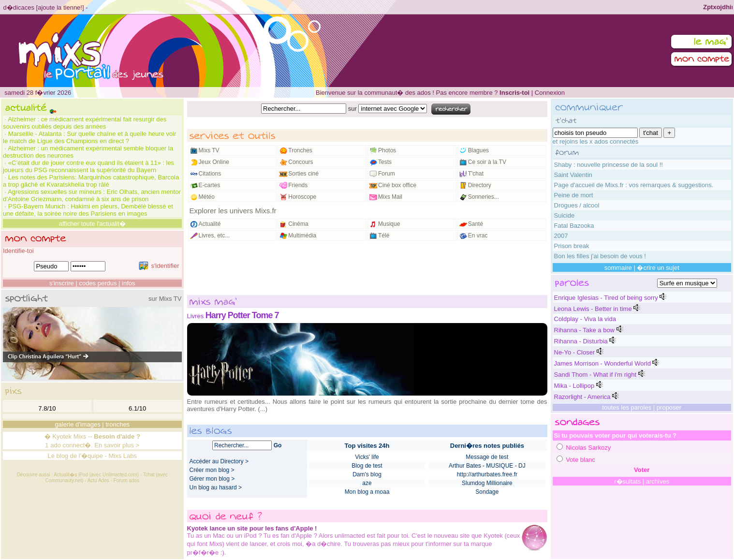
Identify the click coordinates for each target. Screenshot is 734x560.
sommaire (618, 268)
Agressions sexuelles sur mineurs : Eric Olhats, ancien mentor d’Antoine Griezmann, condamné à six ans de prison (92, 195)
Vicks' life (367, 457)
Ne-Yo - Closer (575, 352)
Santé (476, 224)
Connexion (550, 93)
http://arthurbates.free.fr (487, 474)
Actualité (210, 224)
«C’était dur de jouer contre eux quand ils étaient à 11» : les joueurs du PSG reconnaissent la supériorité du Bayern (88, 166)
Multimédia (302, 236)
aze (367, 483)
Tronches (300, 150)
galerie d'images (77, 424)
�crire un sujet (658, 268)
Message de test (487, 457)
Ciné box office (397, 185)
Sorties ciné (303, 174)
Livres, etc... (214, 236)
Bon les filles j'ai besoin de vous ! (600, 256)
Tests (385, 162)
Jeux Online (214, 162)
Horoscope (302, 197)
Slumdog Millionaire (487, 483)
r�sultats (627, 481)
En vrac (478, 236)
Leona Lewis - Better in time (593, 309)
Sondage (487, 492)
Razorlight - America (582, 397)
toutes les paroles (627, 407)
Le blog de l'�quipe (75, 456)
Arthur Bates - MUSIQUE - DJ (487, 466)
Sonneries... (484, 197)
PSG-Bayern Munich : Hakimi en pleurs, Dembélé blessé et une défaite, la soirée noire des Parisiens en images (88, 210)
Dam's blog (367, 474)
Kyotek (62, 436)
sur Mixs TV (165, 299)
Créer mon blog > (212, 470)
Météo (207, 197)
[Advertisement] (367, 268)
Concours (301, 162)
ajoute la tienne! (60, 7)
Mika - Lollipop (574, 386)
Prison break (572, 246)
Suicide (565, 215)
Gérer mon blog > (212, 479)
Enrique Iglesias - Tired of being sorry (606, 298)
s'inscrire (62, 283)
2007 (561, 236)
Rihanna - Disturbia (581, 341)
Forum (387, 174)
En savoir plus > (117, 445)
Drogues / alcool (577, 205)
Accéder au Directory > (219, 461)
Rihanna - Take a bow (585, 330)
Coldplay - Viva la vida (585, 319)
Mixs (80, 436)
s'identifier (159, 266)
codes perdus (98, 283)
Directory (480, 185)
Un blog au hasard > (216, 487)
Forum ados (126, 480)
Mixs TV (209, 150)
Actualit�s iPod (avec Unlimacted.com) (96, 475)
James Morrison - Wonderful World (602, 363)
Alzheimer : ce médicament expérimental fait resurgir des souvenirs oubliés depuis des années (85, 123)
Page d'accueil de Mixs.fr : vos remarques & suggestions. (634, 185)
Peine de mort (574, 195)
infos (128, 283)
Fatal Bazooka (574, 226)
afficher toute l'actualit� (92, 224)
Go (278, 445)
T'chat (476, 174)
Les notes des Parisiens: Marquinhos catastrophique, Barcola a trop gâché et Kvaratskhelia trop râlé (91, 181)
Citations (210, 174)
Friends (298, 185)
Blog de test (367, 466)
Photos (387, 150)
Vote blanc (580, 460)
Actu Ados (98, 480)
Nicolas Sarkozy (588, 448)
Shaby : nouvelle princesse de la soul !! (609, 165)
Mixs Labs (123, 456)
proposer (669, 407)
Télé (384, 236)
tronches (117, 424)
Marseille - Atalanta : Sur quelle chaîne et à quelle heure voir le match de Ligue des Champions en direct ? (89, 137)
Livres (196, 316)
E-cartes (210, 185)
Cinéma (298, 224)
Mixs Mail (390, 197)
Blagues (478, 150)
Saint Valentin (573, 175)
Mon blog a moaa (367, 492)
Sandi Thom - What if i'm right (595, 375)
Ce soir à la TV (487, 162)
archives (658, 481)
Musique (389, 224)
